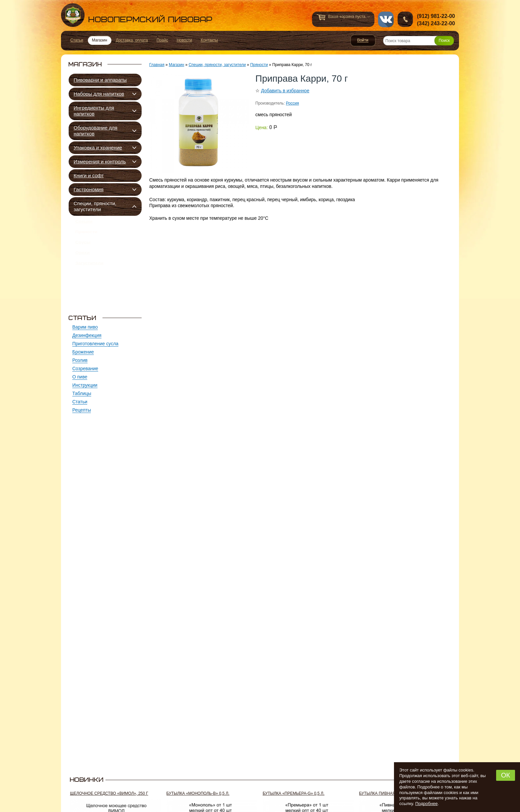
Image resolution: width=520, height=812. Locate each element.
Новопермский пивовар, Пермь (137, 15)
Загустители (89, 275)
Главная (157, 65)
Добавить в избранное (285, 91)
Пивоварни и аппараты (100, 80)
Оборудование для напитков (96, 131)
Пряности (86, 236)
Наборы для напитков (99, 94)
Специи (84, 223)
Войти (363, 41)
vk (386, 19)
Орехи (82, 262)
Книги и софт (89, 175)
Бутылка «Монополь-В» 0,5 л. (198, 793)
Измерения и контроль (100, 162)
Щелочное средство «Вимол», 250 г (109, 793)
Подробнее (426, 804)
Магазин (176, 65)
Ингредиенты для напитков (94, 111)
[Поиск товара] (419, 41)
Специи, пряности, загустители (95, 206)
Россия (292, 103)
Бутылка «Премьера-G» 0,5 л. (293, 793)
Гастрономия (89, 189)
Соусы (83, 249)
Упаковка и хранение (98, 148)
